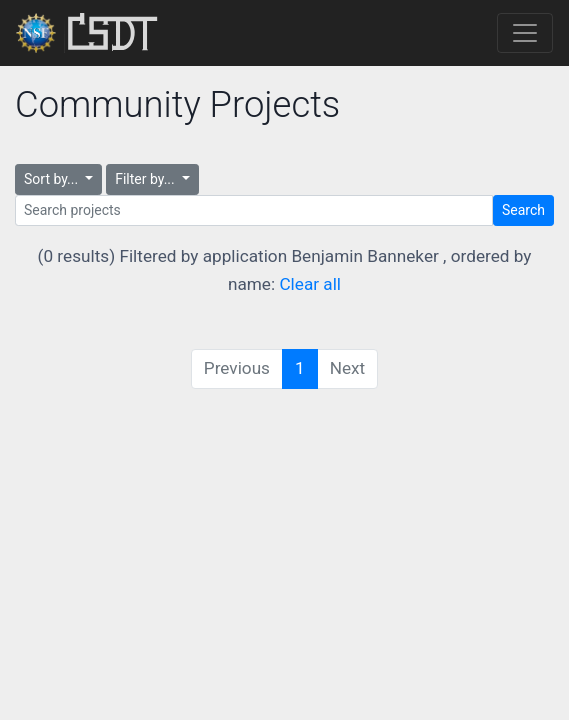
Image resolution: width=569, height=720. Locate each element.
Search (523, 210)
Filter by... (146, 179)
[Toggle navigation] (525, 33)
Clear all (310, 284)
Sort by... (53, 179)
